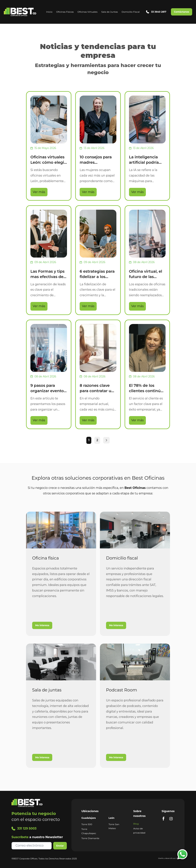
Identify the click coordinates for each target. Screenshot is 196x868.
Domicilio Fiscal (131, 12)
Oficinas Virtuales (87, 12)
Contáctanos (182, 12)
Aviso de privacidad (139, 831)
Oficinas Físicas (65, 12)
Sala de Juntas (109, 12)
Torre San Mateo (114, 826)
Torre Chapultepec (89, 831)
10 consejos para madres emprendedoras (96, 162)
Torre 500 (87, 824)
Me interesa (42, 625)
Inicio (49, 12)
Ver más (39, 192)
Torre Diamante (90, 838)
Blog (136, 824)
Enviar (60, 846)
